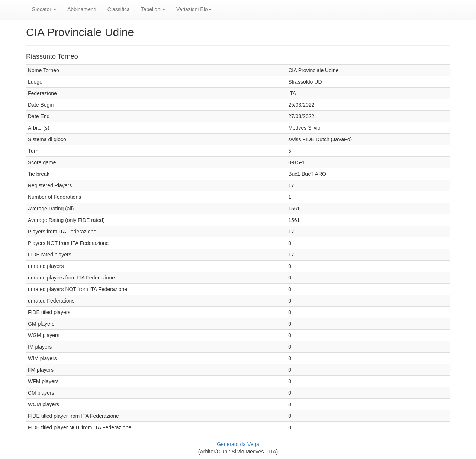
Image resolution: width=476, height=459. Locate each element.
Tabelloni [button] (153, 9)
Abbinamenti (82, 9)
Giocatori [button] (44, 9)
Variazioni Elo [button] (194, 9)
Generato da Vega (238, 444)
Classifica (119, 9)
